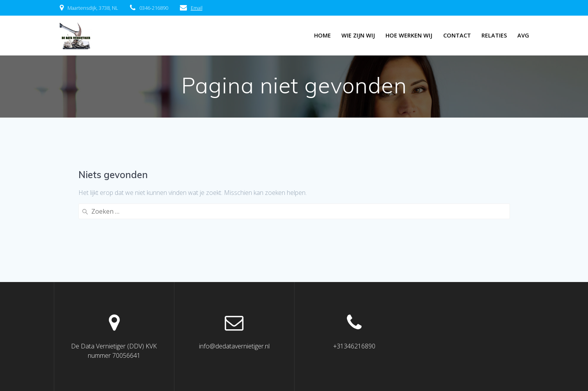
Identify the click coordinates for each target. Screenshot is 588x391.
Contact (457, 35)
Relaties (494, 35)
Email (197, 8)
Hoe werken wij (409, 35)
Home (322, 35)
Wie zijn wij (358, 35)
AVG (523, 35)
